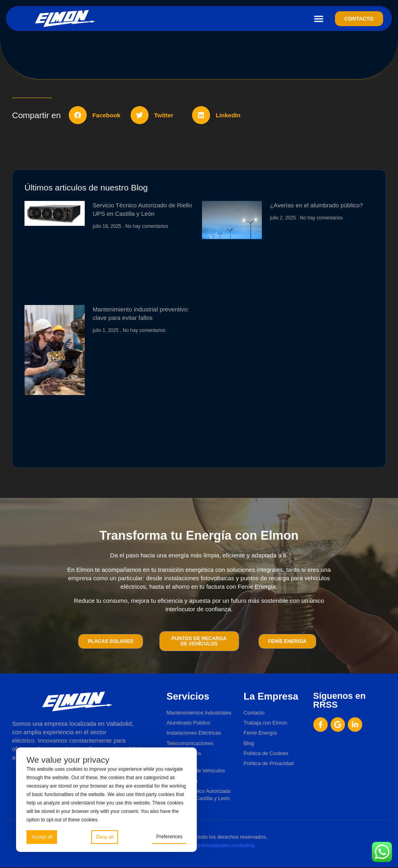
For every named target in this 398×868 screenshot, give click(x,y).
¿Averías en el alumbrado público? (316, 205)
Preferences (169, 836)
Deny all (105, 837)
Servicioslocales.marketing (223, 846)
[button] (319, 18)
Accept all (42, 837)
